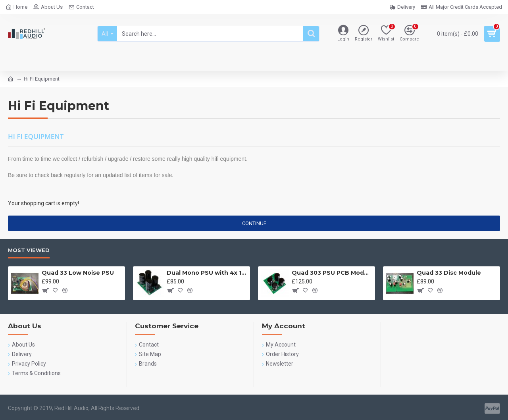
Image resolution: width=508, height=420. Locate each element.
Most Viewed (29, 250)
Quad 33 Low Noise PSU (78, 273)
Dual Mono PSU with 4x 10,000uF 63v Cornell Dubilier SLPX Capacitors (207, 273)
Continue (254, 223)
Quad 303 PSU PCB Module (332, 273)
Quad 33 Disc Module (449, 273)
